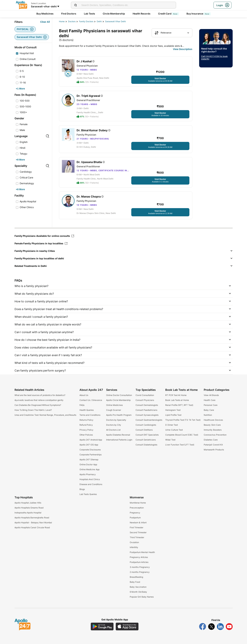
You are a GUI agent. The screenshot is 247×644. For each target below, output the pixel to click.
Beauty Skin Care (212, 425)
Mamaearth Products (214, 450)
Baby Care (209, 410)
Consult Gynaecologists (147, 415)
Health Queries (87, 410)
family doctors (86, 21)
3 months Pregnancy (140, 567)
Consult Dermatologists (147, 405)
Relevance (163, 33)
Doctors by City (114, 425)
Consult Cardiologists (146, 425)
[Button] (45, 22)
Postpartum (135, 518)
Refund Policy (86, 425)
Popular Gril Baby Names (142, 597)
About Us (84, 395)
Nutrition (208, 415)
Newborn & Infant (138, 523)
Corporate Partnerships (91, 455)
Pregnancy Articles (139, 557)
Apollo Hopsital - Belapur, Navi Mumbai (33, 523)
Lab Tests (90, 14)
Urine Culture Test (174, 430)
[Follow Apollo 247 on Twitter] (211, 627)
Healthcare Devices (213, 420)
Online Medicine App (89, 469)
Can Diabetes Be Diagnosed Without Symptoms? (38, 405)
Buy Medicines (45, 14)
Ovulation (134, 542)
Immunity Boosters (213, 430)
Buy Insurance (199, 14)
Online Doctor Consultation (119, 395)
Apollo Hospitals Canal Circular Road (32, 527)
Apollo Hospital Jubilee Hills (28, 503)
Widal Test (170, 440)
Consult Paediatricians (146, 410)
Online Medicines (114, 405)
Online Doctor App (88, 464)
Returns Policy (86, 420)
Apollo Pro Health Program (119, 415)
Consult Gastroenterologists (149, 420)
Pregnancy (135, 513)
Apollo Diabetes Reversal (118, 435)
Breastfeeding (136, 577)
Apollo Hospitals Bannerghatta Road (32, 518)
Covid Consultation (145, 395)
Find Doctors (69, 14)
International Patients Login (119, 440)
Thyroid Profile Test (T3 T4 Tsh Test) (183, 420)
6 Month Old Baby (138, 592)
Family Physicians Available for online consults (44, 236)
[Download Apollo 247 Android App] (102, 626)
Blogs (82, 489)
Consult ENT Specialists (147, 435)
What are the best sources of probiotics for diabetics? (40, 395)
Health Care (209, 400)
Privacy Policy (86, 430)
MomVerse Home (138, 503)
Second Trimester (138, 532)
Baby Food (135, 582)
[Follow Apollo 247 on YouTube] (229, 627)
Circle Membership (114, 14)
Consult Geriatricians (146, 440)
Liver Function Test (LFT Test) (180, 445)
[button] (124, 251)
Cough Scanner (114, 410)
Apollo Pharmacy (88, 474)
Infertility (134, 547)
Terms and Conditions (90, 415)
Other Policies (86, 435)
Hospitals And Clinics (90, 479)
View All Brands (211, 395)
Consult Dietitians (144, 430)
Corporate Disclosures (90, 450)
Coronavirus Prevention (215, 435)
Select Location (38, 3)
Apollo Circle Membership (118, 400)
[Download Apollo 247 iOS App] (127, 626)
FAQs (82, 405)
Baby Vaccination (138, 587)
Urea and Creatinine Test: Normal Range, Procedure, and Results (45, 415)
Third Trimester (137, 537)
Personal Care (211, 405)
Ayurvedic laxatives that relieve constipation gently (39, 400)
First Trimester (136, 527)
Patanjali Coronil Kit (213, 445)
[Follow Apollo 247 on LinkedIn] (220, 627)
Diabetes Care (211, 440)
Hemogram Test (173, 410)
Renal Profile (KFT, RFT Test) (179, 405)
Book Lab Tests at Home (177, 400)
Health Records (142, 14)
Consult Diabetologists (146, 445)
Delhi (99, 21)
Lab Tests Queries (88, 494)
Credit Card (169, 14)
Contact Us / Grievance (91, 400)
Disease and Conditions (91, 484)
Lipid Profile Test (173, 415)
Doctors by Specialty (116, 420)
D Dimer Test (172, 425)
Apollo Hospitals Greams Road (29, 508)
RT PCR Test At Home (176, 395)
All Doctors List (113, 430)
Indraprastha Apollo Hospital (28, 513)
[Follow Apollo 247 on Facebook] (203, 627)
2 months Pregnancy (140, 572)
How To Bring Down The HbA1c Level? (33, 410)
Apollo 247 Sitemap (89, 460)
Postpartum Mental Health (142, 552)
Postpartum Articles (139, 562)
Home (62, 21)
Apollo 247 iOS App (89, 445)
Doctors (72, 21)
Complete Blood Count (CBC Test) (182, 435)
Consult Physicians (145, 400)
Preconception (137, 508)
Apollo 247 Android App (91, 440)
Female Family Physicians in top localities (41, 243)
